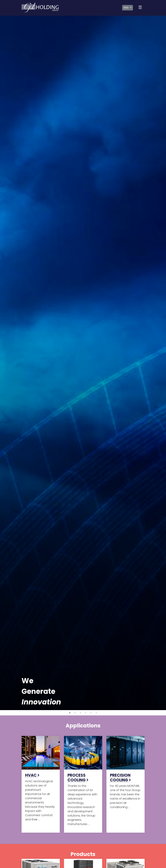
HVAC (32, 775)
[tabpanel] (83, 363)
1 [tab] (70, 713)
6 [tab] (96, 713)
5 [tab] (91, 713)
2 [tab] (75, 713)
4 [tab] (86, 713)
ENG (126, 8)
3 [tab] (80, 713)
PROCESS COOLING (78, 778)
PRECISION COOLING (120, 778)
